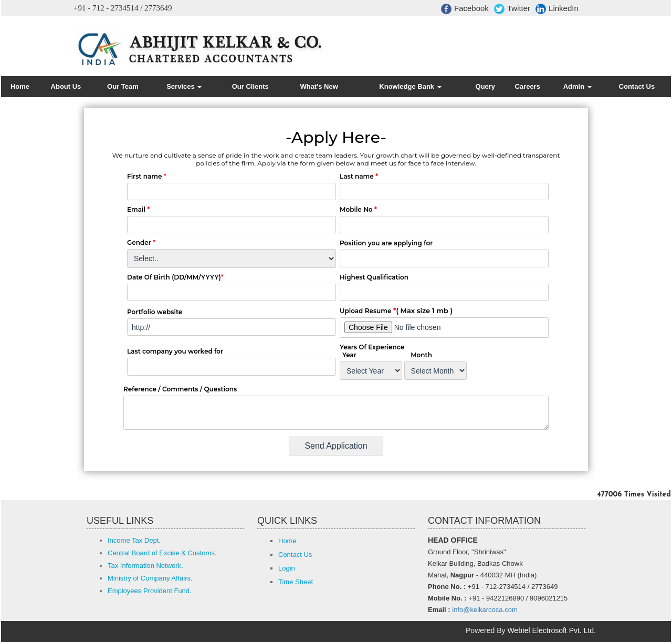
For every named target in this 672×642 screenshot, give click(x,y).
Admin (577, 86)
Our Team (123, 86)
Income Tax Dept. (134, 540)
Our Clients (250, 86)
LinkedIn (557, 9)
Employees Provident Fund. (150, 591)
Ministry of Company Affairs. (150, 578)
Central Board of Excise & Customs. (162, 553)
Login (287, 568)
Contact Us (637, 86)
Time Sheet (296, 582)
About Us (66, 86)
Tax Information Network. (145, 566)
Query (486, 86)
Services (184, 86)
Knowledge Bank (410, 86)
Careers (527, 86)
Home (20, 86)
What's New (319, 86)
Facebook (465, 9)
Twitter (512, 9)
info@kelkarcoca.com (485, 610)
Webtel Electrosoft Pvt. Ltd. (552, 630)
